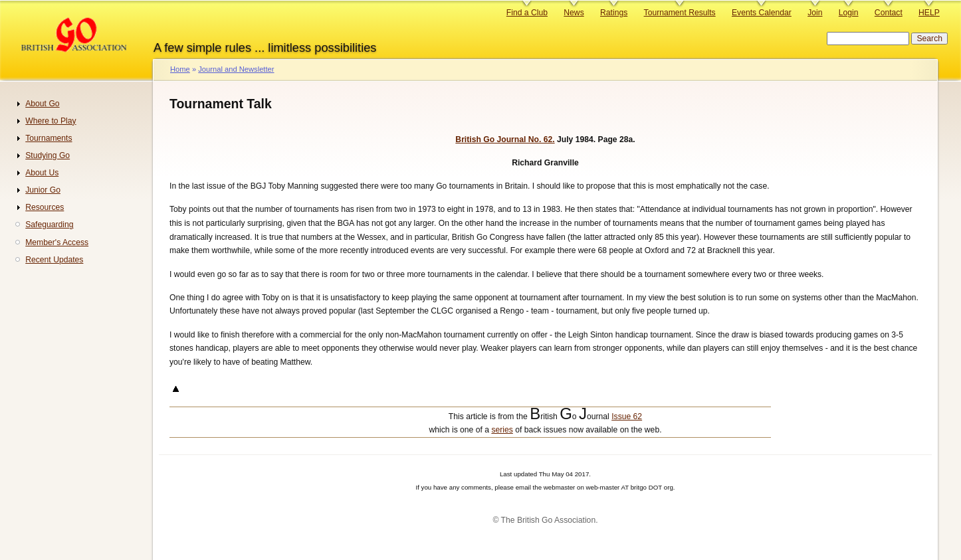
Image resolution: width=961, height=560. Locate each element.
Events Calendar (762, 13)
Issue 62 (627, 417)
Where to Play (51, 121)
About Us (42, 173)
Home (180, 69)
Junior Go (43, 190)
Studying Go (48, 155)
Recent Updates (54, 260)
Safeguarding (49, 225)
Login (849, 13)
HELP (929, 13)
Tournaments (49, 138)
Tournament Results (680, 13)
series (502, 430)
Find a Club (527, 13)
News (574, 13)
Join (815, 13)
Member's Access (57, 242)
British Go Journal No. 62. (505, 140)
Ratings (614, 13)
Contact (889, 13)
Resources (45, 207)
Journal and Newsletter (236, 69)
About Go (42, 104)
